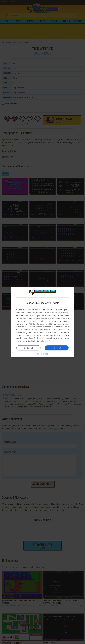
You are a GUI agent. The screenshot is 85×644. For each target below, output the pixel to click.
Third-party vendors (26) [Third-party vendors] (40, 324)
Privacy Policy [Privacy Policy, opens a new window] (48, 341)
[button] (42, 354)
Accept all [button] (57, 348)
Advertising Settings (32, 338)
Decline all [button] (28, 348)
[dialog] (42, 322)
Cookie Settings (35, 341)
